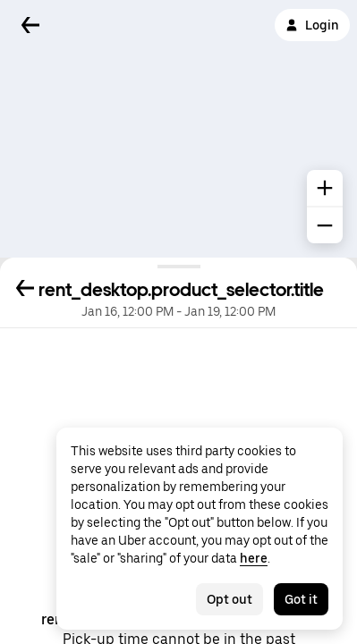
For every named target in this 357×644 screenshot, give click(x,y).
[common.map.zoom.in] (325, 188)
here (254, 558)
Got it (301, 599)
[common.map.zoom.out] (325, 225)
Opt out (229, 599)
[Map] (178, 129)
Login (312, 25)
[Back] (30, 25)
